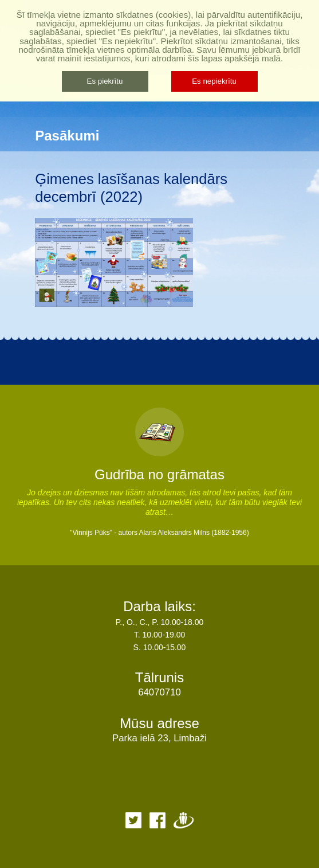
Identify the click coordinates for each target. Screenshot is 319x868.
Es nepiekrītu (214, 81)
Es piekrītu (105, 81)
